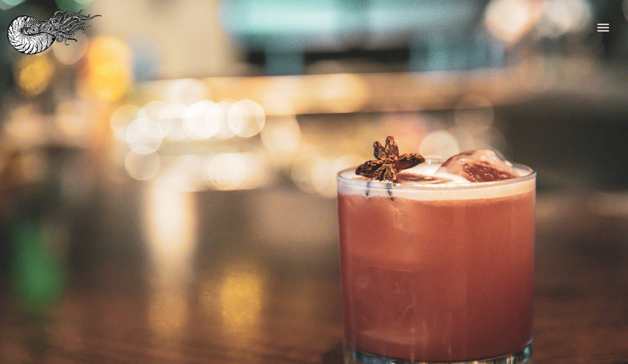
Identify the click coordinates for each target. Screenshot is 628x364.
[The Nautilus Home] (60, 31)
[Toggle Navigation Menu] (603, 28)
